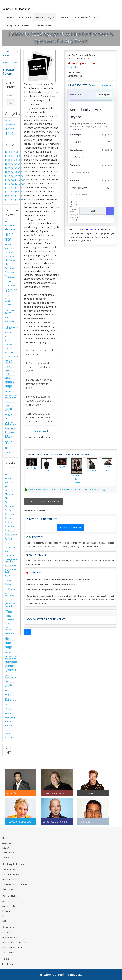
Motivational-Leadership (10, 396)
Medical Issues (9, 387)
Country (9, 295)
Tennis (8, 721)
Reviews (6, 848)
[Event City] (91, 172)
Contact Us (8, 858)
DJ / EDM (6, 911)
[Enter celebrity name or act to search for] (11, 96)
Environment (10, 565)
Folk (7, 336)
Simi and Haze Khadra (77, 479)
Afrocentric (10, 225)
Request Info (44, 25)
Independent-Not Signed (10, 605)
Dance (8, 305)
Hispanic (9, 352)
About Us (25, 17)
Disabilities (10, 547)
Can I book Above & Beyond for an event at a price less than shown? (40, 417)
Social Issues (8, 709)
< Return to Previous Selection (43, 501)
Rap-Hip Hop (9, 410)
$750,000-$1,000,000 (10, 200)
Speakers (10, 129)
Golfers (9, 344)
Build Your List (10, 62)
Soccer (8, 704)
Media (8, 643)
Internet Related (9, 361)
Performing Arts (10, 671)
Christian (9, 272)
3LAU (47, 470)
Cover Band (8, 300)
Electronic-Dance (10, 322)
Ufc (7, 729)
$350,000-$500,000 (10, 192)
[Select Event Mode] (91, 157)
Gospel (8, 348)
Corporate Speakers (19, 25)
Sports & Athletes (9, 133)
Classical (9, 282)
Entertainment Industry (10, 328)
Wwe (7, 452)
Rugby (8, 694)
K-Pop (8, 374)
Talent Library (45, 17)
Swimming (10, 428)
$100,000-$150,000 (10, 180)
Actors (8, 121)
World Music (8, 448)
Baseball (9, 252)
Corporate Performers (86, 17)
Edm (7, 317)
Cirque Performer (10, 277)
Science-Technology (10, 423)
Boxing (8, 502)
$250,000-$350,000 (10, 188)
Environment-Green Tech (10, 570)
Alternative (10, 229)
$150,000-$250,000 (10, 184)
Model (8, 391)
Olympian (10, 666)
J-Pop (7, 366)
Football (9, 340)
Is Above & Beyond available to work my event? (38, 367)
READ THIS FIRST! (70, 527)
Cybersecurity (10, 534)
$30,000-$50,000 (10, 168)
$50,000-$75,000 (10, 172)
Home (11, 17)
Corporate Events (11, 874)
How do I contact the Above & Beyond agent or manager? (40, 401)
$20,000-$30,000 (10, 164)
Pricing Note (73, 67)
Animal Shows (8, 240)
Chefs (8, 510)
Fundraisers (8, 879)
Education (10, 555)
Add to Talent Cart (103, 85)
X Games (9, 737)
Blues (8, 264)
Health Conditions (10, 589)
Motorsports (10, 662)
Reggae (9, 414)
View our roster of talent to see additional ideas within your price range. (67, 490)
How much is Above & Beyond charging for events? (39, 384)
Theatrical (10, 432)
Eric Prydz (31, 468)
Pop (7, 401)
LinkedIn (8, 964)
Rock (7, 418)
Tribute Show (8, 437)
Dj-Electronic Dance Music (10, 311)
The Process (8, 889)
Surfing (8, 713)
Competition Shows (10, 290)
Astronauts (10, 248)
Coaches (9, 522)
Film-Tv (8, 332)
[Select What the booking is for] (91, 142)
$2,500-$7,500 (10, 152)
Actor (7, 221)
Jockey (8, 616)
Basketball (10, 256)
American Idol (9, 234)
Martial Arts (8, 638)
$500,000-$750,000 (10, 196)
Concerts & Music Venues (15, 884)
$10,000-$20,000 (10, 160)
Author (8, 486)
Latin (7, 378)
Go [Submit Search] (10, 103)
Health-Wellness (9, 594)
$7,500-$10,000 (10, 156)
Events (63, 17)
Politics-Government (10, 676)
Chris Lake (92, 470)
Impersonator (10, 356)
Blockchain (10, 494)
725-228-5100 (92, 230)
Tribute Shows (8, 442)
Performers (10, 125)
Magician (9, 382)
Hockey (8, 599)
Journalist (9, 620)
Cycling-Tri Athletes (10, 539)
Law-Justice (8, 628)
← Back (92, 211)
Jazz (7, 370)
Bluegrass (10, 260)
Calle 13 (62, 467)
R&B (7, 405)
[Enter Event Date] (91, 188)
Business (9, 268)
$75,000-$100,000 (10, 176)
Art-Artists (10, 244)
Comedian (10, 286)
